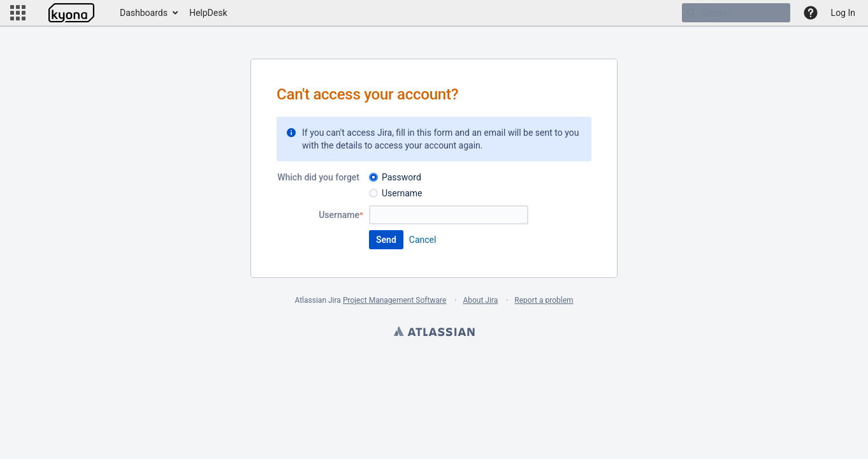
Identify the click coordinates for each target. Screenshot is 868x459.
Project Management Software (394, 300)
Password (401, 177)
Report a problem (544, 300)
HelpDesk (208, 13)
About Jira (480, 300)
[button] (18, 13)
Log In (843, 13)
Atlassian (434, 333)
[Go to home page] (71, 13)
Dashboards (144, 13)
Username (402, 193)
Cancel (423, 240)
